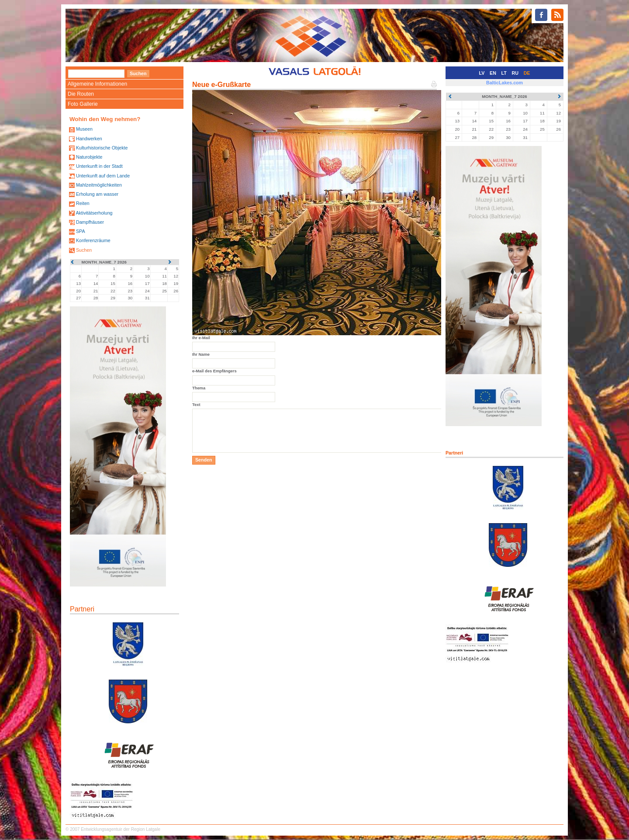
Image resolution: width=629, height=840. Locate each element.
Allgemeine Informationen (97, 84)
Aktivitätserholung (94, 213)
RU (515, 73)
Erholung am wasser (97, 194)
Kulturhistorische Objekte (102, 148)
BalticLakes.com (505, 83)
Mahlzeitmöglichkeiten (99, 185)
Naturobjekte (89, 157)
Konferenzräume (93, 240)
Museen (84, 129)
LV (482, 73)
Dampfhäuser (90, 222)
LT (504, 73)
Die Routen (81, 94)
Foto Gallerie (83, 104)
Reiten (83, 203)
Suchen (84, 250)
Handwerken (89, 139)
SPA (81, 231)
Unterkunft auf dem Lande (103, 176)
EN (493, 73)
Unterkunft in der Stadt (99, 166)
